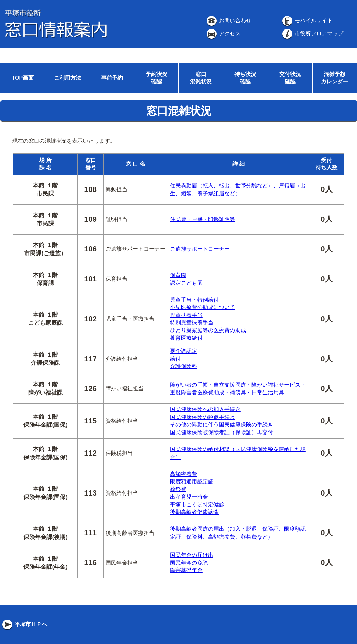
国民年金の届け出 (192, 555)
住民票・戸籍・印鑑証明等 (203, 219)
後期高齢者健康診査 (194, 512)
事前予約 (112, 78)
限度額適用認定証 (192, 481)
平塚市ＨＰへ (24, 624)
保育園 (178, 275)
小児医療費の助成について (203, 307)
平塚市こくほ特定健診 (197, 505)
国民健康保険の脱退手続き (203, 417)
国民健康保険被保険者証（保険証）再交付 (222, 432)
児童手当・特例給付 (194, 300)
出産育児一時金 (189, 497)
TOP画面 (23, 78)
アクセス (223, 33)
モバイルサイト (307, 21)
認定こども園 (186, 283)
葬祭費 (178, 489)
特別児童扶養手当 (192, 323)
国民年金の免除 (189, 563)
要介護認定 (184, 351)
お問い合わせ (228, 21)
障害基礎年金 (186, 570)
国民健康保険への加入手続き (205, 409)
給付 (175, 359)
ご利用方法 (68, 78)
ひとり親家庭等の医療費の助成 (208, 330)
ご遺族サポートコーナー (200, 249)
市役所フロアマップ (312, 33)
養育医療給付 (186, 338)
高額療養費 (184, 474)
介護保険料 (184, 366)
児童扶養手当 (186, 315)
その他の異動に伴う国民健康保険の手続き (222, 425)
